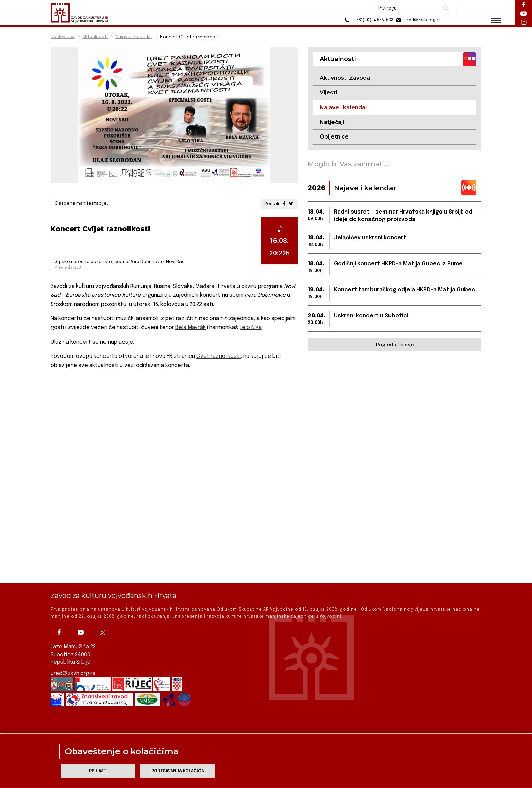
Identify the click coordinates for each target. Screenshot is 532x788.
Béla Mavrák (191, 327)
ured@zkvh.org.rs (73, 648)
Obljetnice (334, 137)
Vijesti (328, 93)
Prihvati (98, 771)
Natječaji (332, 122)
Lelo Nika (251, 327)
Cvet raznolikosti (218, 356)
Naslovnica (63, 37)
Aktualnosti (95, 37)
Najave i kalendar (134, 37)
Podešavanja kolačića (178, 771)
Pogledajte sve (395, 345)
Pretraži (446, 8)
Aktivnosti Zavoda (345, 78)
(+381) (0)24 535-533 (368, 20)
